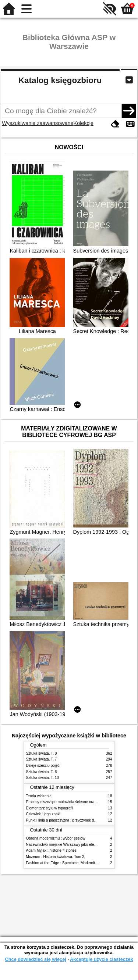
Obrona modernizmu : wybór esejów (56, 838)
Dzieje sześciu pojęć (43, 766)
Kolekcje (84, 123)
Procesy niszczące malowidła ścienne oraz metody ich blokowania (81, 802)
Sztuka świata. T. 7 (42, 759)
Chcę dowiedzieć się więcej (35, 959)
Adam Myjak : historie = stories (52, 850)
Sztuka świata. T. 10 (43, 778)
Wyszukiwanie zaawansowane (38, 123)
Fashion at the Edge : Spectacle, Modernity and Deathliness (75, 863)
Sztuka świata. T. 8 (42, 753)
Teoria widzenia (39, 796)
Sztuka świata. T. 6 (42, 772)
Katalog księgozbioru (60, 80)
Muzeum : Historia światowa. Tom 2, (56, 857)
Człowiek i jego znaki (43, 814)
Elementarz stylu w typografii (50, 808)
